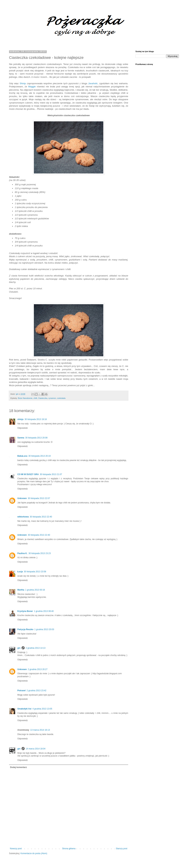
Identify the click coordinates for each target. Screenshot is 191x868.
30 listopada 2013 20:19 (39, 456)
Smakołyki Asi (24, 709)
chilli (35, 398)
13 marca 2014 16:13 (40, 730)
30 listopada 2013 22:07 (39, 498)
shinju (20, 419)
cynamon (52, 398)
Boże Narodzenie (25, 398)
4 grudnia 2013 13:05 (42, 709)
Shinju (23, 83)
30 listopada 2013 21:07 (51, 474)
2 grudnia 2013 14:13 (36, 648)
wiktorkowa (23, 517)
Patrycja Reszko (25, 629)
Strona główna (69, 849)
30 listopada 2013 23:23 (40, 553)
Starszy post (122, 849)
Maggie (32, 87)
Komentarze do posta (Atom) (34, 853)
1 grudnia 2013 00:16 (35, 590)
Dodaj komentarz (18, 767)
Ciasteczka (43, 398)
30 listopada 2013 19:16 (36, 419)
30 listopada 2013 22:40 (41, 517)
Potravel (21, 691)
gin (19, 648)
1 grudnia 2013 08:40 (44, 611)
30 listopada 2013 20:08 (36, 438)
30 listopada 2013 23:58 (35, 572)
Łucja (20, 572)
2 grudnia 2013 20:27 (38, 669)
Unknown (22, 498)
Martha (21, 590)
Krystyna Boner (25, 611)
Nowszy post (16, 849)
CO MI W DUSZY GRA (28, 474)
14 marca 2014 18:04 (36, 749)
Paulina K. (22, 553)
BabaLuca (22, 456)
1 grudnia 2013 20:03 (44, 629)
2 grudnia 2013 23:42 (36, 691)
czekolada (61, 398)
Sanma (21, 438)
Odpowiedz (23, 428)
